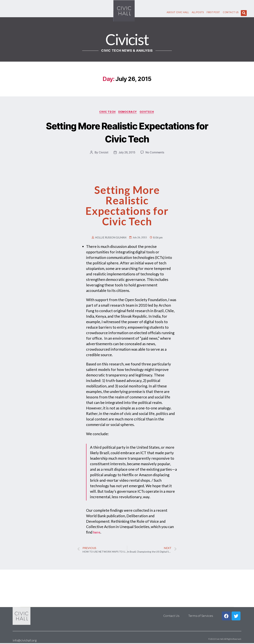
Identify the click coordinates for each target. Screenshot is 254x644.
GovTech (149, 112)
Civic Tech (107, 112)
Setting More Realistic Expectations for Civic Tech (127, 132)
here (97, 533)
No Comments (155, 153)
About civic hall (178, 12)
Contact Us (231, 12)
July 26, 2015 (127, 153)
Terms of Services (201, 617)
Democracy (128, 112)
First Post (213, 12)
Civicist (103, 153)
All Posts (198, 12)
